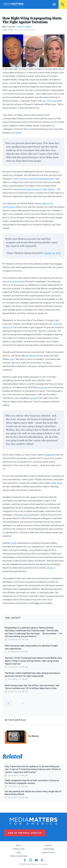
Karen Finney (25, 27)
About (19, 845)
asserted (43, 387)
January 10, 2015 (52, 253)
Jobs (19, 852)
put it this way (50, 101)
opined (33, 398)
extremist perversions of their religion (36, 189)
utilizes (49, 568)
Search (63, 4)
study (25, 515)
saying (18, 132)
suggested (50, 455)
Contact (48, 845)
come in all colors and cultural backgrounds (33, 179)
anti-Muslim (31, 355)
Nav (52, 4)
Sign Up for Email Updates (25, 833)
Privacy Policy (48, 852)
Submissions (48, 849)
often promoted (14, 281)
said (12, 359)
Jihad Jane (56, 483)
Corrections (19, 849)
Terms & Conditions (19, 856)
